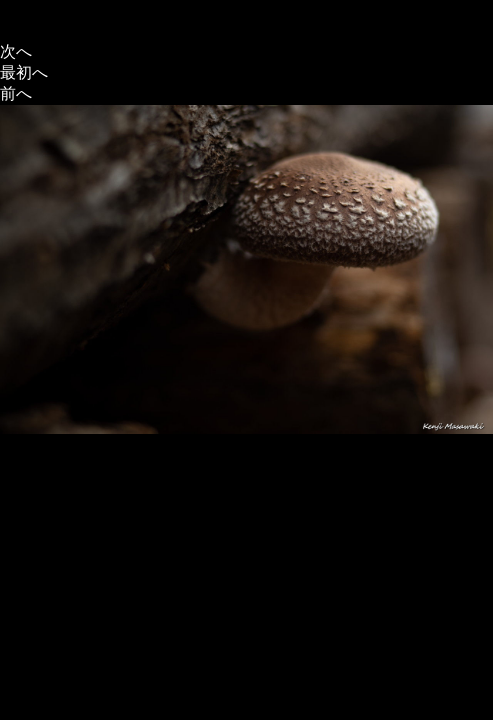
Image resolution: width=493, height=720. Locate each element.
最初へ (24, 72)
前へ (16, 93)
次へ (16, 51)
